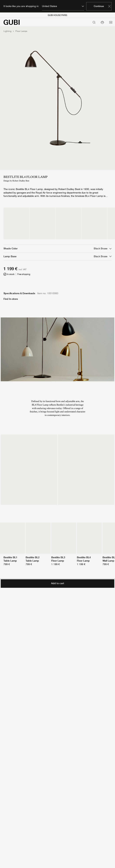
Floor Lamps (21, 31)
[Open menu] (111, 22)
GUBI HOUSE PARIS (57, 15)
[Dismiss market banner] (109, 6)
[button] (102, 22)
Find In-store (11, 299)
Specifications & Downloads (19, 293)
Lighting (7, 31)
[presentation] (57, 349)
